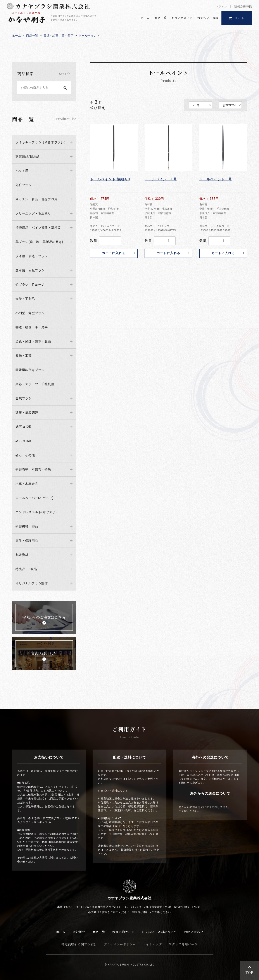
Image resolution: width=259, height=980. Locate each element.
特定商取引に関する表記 (79, 944)
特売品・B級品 (26, 569)
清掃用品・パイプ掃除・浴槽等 (38, 228)
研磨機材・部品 (27, 526)
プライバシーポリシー (120, 944)
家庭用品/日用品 (28, 156)
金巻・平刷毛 (25, 299)
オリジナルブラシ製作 (32, 583)
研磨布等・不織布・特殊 (33, 469)
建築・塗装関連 (27, 413)
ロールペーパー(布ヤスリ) (35, 498)
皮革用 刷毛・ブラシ (32, 256)
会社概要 (79, 932)
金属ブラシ (24, 398)
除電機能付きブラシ (30, 370)
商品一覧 (161, 18)
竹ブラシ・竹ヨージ (30, 285)
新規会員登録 (243, 6)
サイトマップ (152, 944)
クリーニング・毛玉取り (33, 213)
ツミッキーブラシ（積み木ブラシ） (41, 142)
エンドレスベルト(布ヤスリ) (36, 512)
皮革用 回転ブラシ (30, 270)
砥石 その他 (25, 455)
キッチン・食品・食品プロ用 (36, 199)
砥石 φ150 (23, 441)
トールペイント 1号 (216, 179)
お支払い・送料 (208, 18)
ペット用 (22, 171)
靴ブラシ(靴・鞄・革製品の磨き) (39, 242)
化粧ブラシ (24, 185)
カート (237, 18)
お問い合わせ (193, 932)
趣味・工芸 (24, 356)
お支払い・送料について (159, 932)
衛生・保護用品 (27, 541)
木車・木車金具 (27, 484)
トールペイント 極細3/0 (110, 179)
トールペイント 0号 (161, 179)
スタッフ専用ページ (183, 944)
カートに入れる (114, 253)
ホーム (145, 18)
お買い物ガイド (182, 18)
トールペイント (89, 36)
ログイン (221, 6)
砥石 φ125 (23, 427)
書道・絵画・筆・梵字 (59, 36)
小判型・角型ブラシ (30, 313)
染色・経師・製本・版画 (33, 341)
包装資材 (22, 555)
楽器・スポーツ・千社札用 (35, 384)
